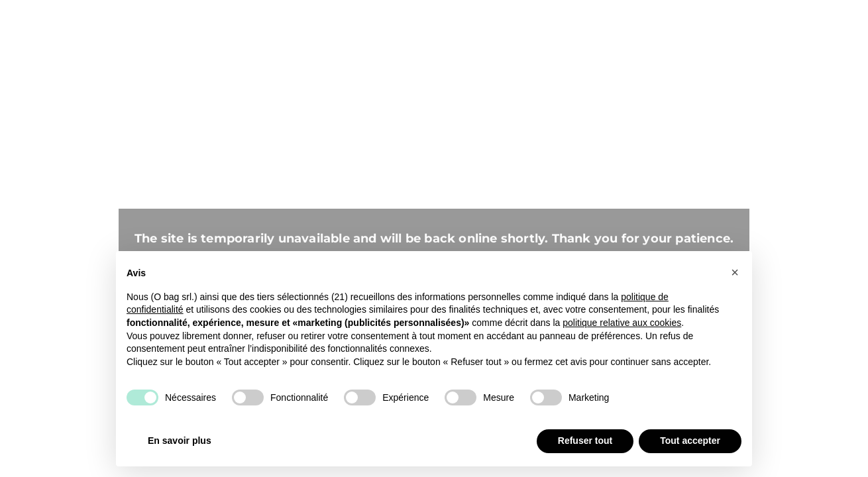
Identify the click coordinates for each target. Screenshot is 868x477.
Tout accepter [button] (690, 441)
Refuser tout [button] (585, 441)
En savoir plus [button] (180, 441)
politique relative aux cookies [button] (622, 323)
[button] (735, 272)
